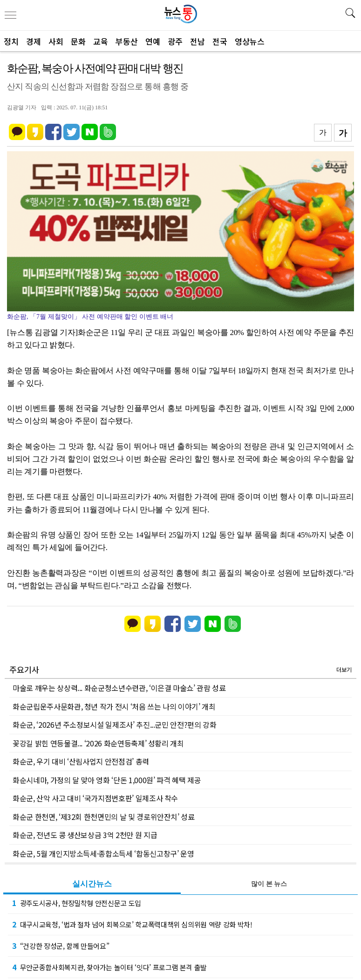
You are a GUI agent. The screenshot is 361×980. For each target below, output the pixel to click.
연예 (153, 41)
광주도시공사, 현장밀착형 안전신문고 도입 (77, 903)
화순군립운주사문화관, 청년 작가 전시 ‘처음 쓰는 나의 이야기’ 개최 (114, 706)
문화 (78, 41)
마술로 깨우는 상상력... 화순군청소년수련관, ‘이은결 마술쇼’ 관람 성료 (119, 688)
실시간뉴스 (92, 884)
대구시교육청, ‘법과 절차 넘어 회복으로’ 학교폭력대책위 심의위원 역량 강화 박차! (132, 924)
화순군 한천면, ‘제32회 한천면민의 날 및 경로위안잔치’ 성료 (104, 817)
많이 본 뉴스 (269, 884)
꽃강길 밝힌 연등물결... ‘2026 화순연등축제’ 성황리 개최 (98, 743)
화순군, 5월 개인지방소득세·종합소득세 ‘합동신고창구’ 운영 (103, 853)
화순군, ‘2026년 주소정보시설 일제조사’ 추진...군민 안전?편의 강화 (115, 725)
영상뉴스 (250, 41)
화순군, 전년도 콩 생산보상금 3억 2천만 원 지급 (85, 835)
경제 (34, 41)
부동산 (127, 41)
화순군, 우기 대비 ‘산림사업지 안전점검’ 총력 (81, 761)
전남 (198, 41)
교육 (101, 41)
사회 (56, 41)
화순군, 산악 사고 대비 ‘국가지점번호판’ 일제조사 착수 (95, 798)
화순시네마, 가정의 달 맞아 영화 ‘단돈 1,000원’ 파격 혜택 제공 (107, 780)
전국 (220, 41)
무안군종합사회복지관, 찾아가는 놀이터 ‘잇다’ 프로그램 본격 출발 (109, 967)
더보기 (344, 669)
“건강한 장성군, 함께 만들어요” (61, 946)
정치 (11, 41)
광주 (175, 41)
